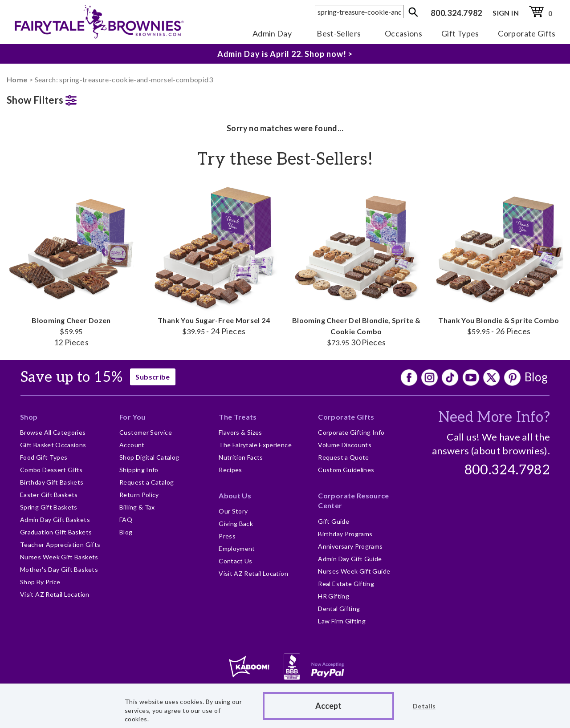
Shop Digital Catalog (149, 457)
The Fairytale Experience (255, 445)
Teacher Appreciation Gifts (60, 544)
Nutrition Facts (241, 457)
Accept (328, 706)
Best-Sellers (339, 33)
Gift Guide (334, 521)
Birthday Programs (345, 534)
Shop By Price (40, 582)
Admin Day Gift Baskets (55, 520)
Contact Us (236, 561)
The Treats (238, 417)
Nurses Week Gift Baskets (59, 557)
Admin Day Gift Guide (350, 559)
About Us (235, 495)
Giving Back (236, 524)
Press (227, 536)
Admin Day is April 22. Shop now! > (285, 54)
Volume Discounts (345, 445)
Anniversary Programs (350, 546)
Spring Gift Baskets (49, 507)
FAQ (126, 520)
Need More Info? (494, 417)
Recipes (230, 470)
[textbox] (359, 12)
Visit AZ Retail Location (55, 594)
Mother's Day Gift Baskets (59, 569)
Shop (29, 417)
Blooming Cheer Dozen (71, 265)
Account (132, 445)
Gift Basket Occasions (53, 445)
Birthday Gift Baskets (52, 482)
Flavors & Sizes (240, 432)
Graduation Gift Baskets (56, 532)
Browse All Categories (53, 432)
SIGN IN (506, 13)
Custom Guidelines (346, 470)
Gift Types (460, 33)
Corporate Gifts (527, 33)
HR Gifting (334, 596)
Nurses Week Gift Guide (354, 571)
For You (132, 417)
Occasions (403, 33)
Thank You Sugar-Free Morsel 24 (214, 259)
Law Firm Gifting (342, 621)
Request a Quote (343, 457)
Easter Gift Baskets (49, 495)
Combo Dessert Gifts (51, 470)
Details (424, 706)
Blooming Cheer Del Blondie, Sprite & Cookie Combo (356, 265)
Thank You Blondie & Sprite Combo (499, 259)
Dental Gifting (339, 609)
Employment (237, 548)
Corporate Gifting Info (351, 432)
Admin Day (272, 33)
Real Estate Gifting (346, 584)
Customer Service (146, 432)
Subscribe (153, 377)
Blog (536, 377)
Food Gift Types (44, 457)
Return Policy (139, 495)
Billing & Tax (137, 507)
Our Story (233, 511)
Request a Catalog (147, 482)
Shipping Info (139, 470)
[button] (71, 98)
